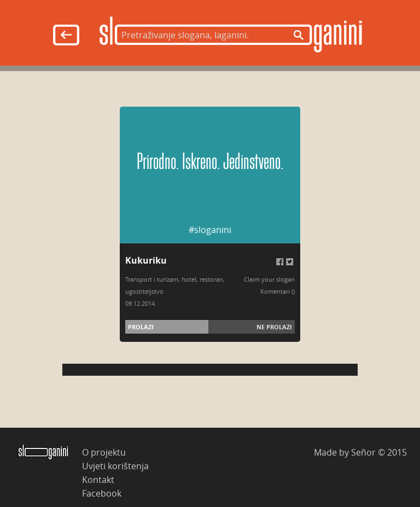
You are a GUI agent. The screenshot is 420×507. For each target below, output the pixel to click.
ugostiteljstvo (144, 291)
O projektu (104, 452)
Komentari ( (277, 291)
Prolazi (141, 327)
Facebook (102, 493)
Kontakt (98, 479)
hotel (189, 279)
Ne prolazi (274, 327)
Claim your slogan (269, 279)
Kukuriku (146, 260)
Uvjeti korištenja (115, 466)
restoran (211, 279)
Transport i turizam (152, 279)
